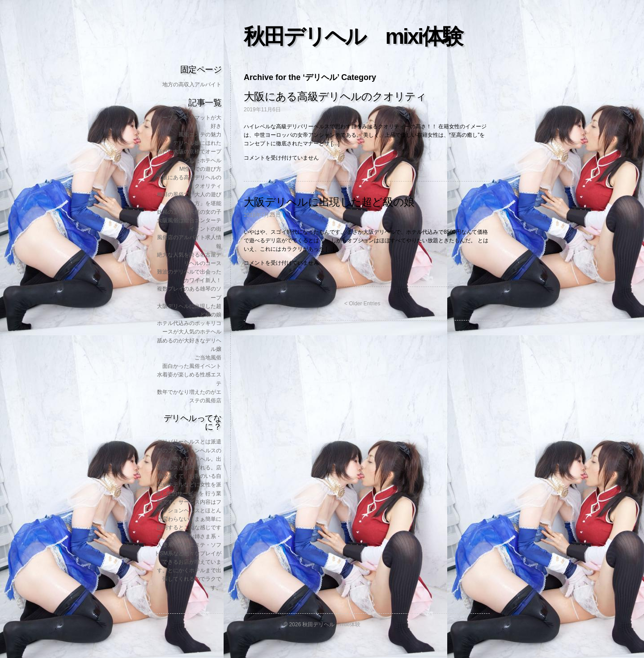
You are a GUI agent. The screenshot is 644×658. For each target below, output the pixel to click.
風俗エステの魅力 (200, 135)
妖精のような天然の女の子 (189, 212)
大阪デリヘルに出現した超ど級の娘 (329, 202)
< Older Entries (362, 304)
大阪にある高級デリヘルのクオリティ (335, 96)
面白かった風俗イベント (192, 366)
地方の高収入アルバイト (192, 84)
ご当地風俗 (208, 358)
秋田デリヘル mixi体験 (353, 36)
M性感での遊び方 (200, 169)
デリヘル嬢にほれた (197, 143)
